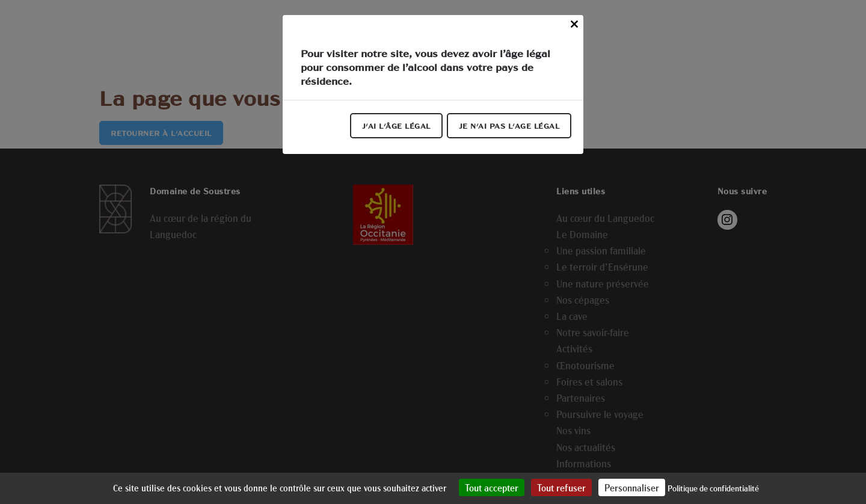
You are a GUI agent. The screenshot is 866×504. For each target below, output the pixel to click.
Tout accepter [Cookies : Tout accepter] (492, 487)
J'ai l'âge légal (396, 126)
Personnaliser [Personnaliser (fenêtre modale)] (632, 487)
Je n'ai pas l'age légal (509, 126)
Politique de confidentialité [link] (713, 488)
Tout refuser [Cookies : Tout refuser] (561, 487)
